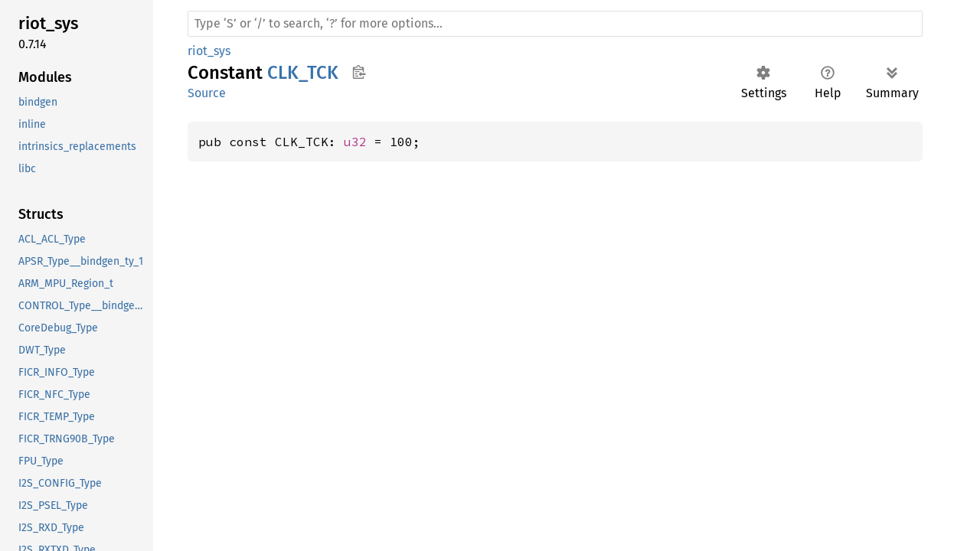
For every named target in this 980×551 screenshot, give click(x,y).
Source (207, 93)
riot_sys (209, 51)
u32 (355, 142)
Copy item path (359, 72)
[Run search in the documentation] (555, 24)
